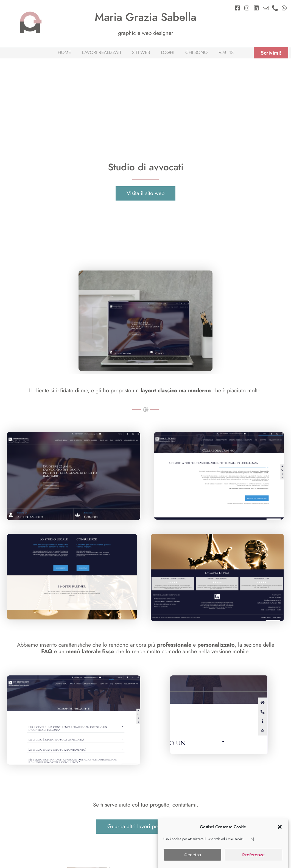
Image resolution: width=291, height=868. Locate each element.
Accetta (193, 855)
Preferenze (253, 855)
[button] (280, 827)
